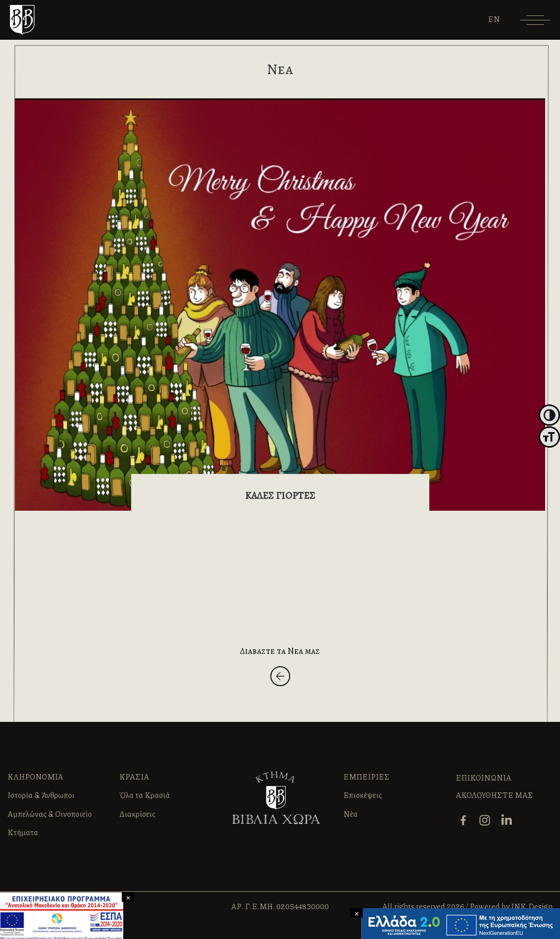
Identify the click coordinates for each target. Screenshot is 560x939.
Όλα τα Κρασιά (145, 795)
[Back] (280, 678)
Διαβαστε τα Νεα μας (280, 651)
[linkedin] (508, 819)
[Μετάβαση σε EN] (494, 19)
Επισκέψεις (363, 795)
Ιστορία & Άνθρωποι (41, 795)
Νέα (351, 814)
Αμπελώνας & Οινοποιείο (50, 814)
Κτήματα (23, 832)
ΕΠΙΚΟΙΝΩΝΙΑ (483, 778)
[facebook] (464, 819)
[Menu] (535, 24)
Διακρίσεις (137, 814)
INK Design (532, 906)
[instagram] (486, 819)
